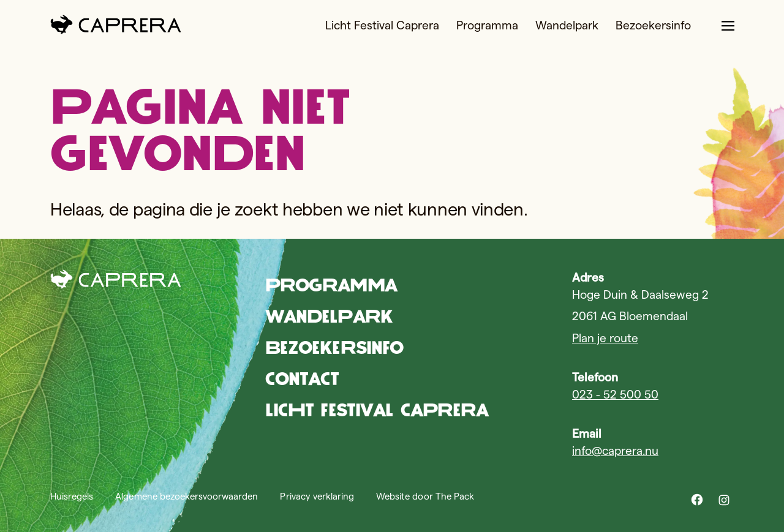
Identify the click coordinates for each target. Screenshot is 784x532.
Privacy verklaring (317, 496)
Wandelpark (567, 25)
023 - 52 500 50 (615, 395)
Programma (487, 25)
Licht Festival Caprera (382, 25)
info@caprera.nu (615, 451)
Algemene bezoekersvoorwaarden (187, 496)
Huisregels (72, 496)
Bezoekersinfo (653, 25)
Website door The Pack (425, 496)
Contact (302, 379)
